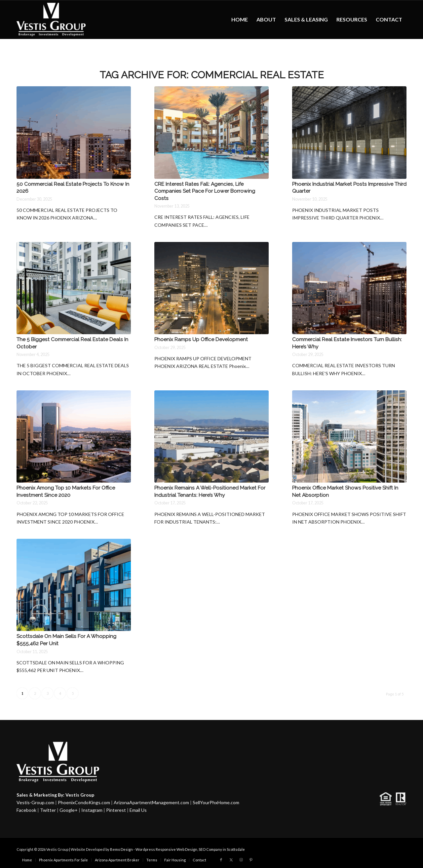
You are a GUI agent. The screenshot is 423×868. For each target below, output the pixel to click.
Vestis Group (80, 795)
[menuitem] (240, 20)
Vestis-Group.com (35, 802)
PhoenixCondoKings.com (84, 802)
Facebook (26, 810)
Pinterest (116, 810)
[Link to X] (231, 860)
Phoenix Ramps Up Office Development (201, 339)
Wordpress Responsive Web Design (166, 849)
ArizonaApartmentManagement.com (151, 802)
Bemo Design (121, 849)
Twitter (48, 810)
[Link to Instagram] (241, 860)
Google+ (69, 810)
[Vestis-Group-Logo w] (51, 20)
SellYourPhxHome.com (216, 802)
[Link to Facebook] (221, 860)
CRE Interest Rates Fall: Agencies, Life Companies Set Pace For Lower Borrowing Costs (205, 191)
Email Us (138, 810)
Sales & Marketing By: (40, 795)
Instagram (92, 810)
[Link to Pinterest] (251, 860)
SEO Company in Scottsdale (222, 849)
